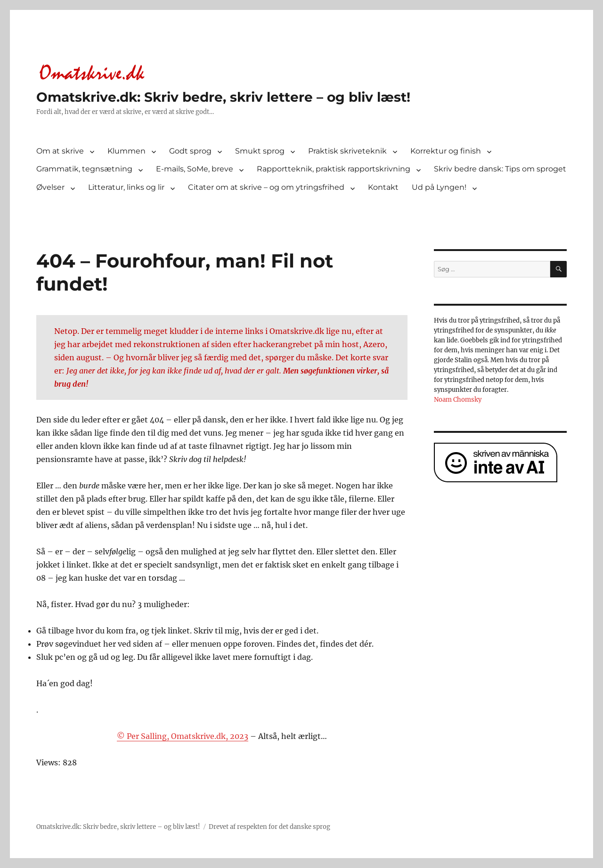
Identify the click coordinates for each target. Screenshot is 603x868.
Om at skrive (60, 151)
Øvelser (50, 187)
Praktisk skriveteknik (347, 151)
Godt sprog (190, 151)
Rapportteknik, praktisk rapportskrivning (334, 169)
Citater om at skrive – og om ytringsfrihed (266, 187)
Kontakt (383, 187)
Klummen (126, 151)
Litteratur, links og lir (126, 187)
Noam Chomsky (458, 400)
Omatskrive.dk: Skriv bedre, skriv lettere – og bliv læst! (223, 97)
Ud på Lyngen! (439, 187)
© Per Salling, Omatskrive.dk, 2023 (183, 736)
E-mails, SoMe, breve (195, 169)
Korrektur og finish (446, 151)
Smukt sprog (260, 151)
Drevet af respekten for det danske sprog (269, 827)
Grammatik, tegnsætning (84, 169)
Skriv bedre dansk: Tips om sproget (500, 169)
